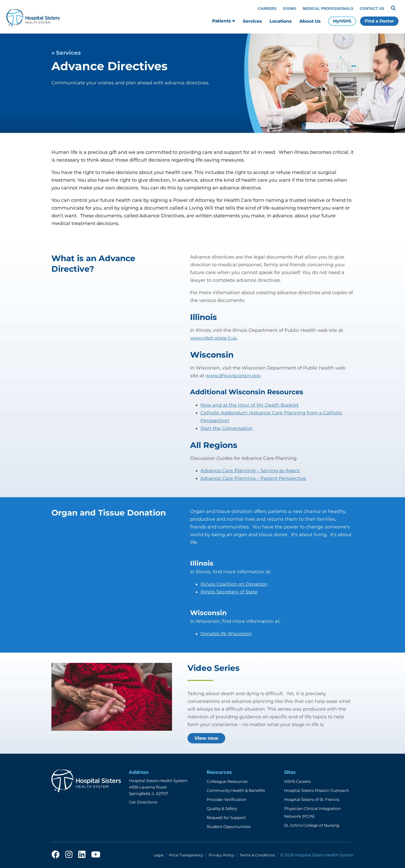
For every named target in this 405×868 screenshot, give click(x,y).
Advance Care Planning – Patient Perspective (253, 478)
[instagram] (69, 855)
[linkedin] (82, 855)
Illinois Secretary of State (229, 592)
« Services (66, 53)
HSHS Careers (297, 781)
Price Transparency (186, 855)
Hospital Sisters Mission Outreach (317, 790)
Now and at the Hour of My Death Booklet (250, 405)
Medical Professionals (328, 9)
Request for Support (226, 818)
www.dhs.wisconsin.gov (233, 376)
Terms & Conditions (257, 855)
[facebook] (56, 855)
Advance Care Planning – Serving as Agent (250, 471)
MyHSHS (342, 21)
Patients (224, 21)
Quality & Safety (222, 809)
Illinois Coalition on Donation (234, 584)
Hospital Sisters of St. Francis (312, 799)
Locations (281, 21)
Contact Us (372, 9)
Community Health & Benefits (236, 790)
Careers (267, 9)
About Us (310, 21)
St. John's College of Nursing (312, 825)
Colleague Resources (227, 781)
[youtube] (96, 855)
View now (206, 738)
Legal (159, 855)
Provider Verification (227, 799)
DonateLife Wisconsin (226, 634)
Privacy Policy (221, 855)
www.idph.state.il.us (213, 338)
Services (252, 21)
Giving (290, 9)
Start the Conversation (227, 428)
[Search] (393, 8)
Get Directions (143, 802)
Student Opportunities (228, 827)
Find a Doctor (379, 21)
